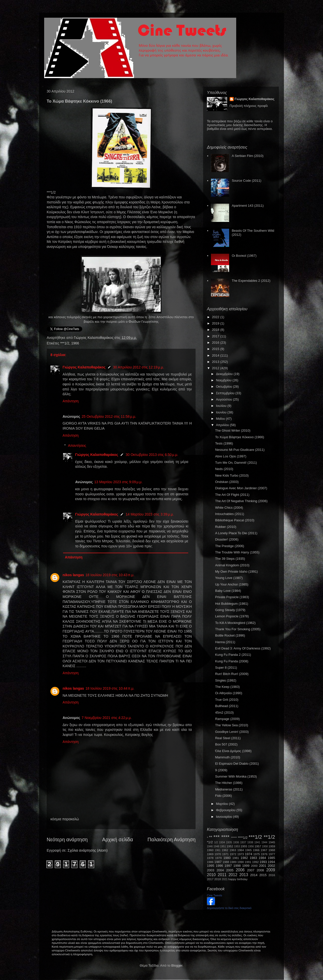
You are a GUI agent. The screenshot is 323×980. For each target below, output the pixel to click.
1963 (233, 850)
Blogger (177, 965)
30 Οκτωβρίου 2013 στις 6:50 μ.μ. (152, 455)
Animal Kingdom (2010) (232, 565)
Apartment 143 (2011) (248, 206)
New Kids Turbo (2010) (232, 475)
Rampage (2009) (227, 719)
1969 (210, 854)
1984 (262, 858)
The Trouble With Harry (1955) (237, 552)
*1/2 (210, 842)
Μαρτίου (223, 804)
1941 (257, 842)
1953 (237, 846)
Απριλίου (223, 425)
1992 (255, 862)
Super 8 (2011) (226, 668)
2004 (220, 870)
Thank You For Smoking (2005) (238, 629)
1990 (241, 862)
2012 (216, 368)
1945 (272, 842)
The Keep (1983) (227, 687)
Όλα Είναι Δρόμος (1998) (233, 751)
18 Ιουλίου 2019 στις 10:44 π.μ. (110, 688)
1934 (222, 842)
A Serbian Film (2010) (248, 156)
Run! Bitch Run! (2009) (232, 674)
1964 (240, 850)
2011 (222, 875)
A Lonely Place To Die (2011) (236, 533)
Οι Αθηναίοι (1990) (228, 693)
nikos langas (73, 575)
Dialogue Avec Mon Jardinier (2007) (241, 488)
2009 (271, 870)
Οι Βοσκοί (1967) (244, 256)
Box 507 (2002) (226, 744)
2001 (263, 866)
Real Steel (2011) (228, 738)
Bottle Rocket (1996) (230, 635)
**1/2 (269, 837)
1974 (248, 854)
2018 (216, 330)
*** (217, 837)
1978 (210, 858)
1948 (216, 846)
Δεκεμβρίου (225, 374)
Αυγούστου (225, 399)
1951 (223, 846)
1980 (227, 858)
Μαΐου (221, 419)
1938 (250, 842)
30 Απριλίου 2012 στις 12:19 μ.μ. (139, 367)
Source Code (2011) (246, 181)
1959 (272, 846)
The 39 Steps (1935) (230, 559)
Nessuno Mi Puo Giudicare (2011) (240, 450)
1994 (271, 862)
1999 (246, 866)
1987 (218, 862)
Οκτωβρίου (224, 387)
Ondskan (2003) (227, 482)
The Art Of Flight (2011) (232, 495)
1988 (226, 862)
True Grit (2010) (227, 700)
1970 (218, 854)
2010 (211, 875)
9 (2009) (221, 770)
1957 (258, 846)
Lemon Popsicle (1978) (232, 616)
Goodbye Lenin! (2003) (232, 732)
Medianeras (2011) (229, 789)
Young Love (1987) (229, 578)
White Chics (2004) (229, 508)
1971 (225, 854)
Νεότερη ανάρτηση (67, 839)
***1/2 (65, 343)
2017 (216, 336)
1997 (228, 866)
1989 (233, 862)
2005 (230, 870)
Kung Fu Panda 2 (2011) (233, 655)
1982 (244, 858)
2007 (251, 870)
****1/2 (243, 838)
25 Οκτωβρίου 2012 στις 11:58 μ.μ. (109, 416)
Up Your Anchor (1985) (232, 584)
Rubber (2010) (226, 527)
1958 (265, 846)
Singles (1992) (226, 680)
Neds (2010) (224, 469)
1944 (264, 842)
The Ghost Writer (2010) (233, 430)
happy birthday (238, 879)
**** (225, 837)
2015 (216, 349)
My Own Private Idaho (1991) (236, 571)
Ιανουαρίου (225, 817)
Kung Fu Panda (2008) (232, 661)
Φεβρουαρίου (226, 810)
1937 (243, 842)
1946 (210, 846)
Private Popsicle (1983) (232, 597)
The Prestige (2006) (230, 546)
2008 (260, 870)
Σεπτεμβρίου (226, 393)
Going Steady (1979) (230, 610)
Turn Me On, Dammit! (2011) (236, 463)
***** (234, 838)
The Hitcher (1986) (229, 783)
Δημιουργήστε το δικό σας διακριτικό (229, 908)
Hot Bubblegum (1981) (232, 604)
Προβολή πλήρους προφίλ (249, 106)
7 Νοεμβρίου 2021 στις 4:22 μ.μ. (107, 718)
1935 (229, 842)
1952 (230, 846)
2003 (211, 870)
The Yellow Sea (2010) (232, 725)
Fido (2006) (223, 796)
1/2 (216, 842)
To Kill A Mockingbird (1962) (235, 623)
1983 (253, 858)
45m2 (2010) (224, 713)
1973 (240, 854)
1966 (75, 343)
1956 (251, 846)
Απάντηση (71, 401)
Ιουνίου (222, 412)
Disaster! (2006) (227, 539)
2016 (216, 343)
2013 (216, 362)
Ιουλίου (222, 406)
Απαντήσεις (77, 446)
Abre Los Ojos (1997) (231, 456)
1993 (263, 862)
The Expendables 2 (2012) (251, 281)
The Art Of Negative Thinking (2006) (241, 501)
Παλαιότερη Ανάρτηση (172, 839)
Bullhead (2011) (227, 706)
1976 (264, 854)
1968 (272, 850)
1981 (236, 858)
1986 (210, 862)
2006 (240, 870)
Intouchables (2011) (230, 514)
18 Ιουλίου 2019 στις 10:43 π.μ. (110, 575)
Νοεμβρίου (224, 380)
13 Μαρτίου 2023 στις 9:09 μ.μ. (118, 482)
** (211, 837)
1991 (248, 862)
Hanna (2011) (225, 642)
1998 (237, 866)
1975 (257, 854)
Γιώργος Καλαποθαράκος (94, 338)
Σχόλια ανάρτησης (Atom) (88, 850)
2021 (225, 879)
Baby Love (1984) (228, 591)
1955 (244, 846)
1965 (248, 850)
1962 (225, 850)
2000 (254, 866)
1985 (271, 858)
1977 (272, 854)
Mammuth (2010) (227, 757)
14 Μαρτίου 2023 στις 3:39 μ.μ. (150, 514)
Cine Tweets (214, 895)
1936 (236, 842)
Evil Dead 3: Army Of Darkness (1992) (243, 648)
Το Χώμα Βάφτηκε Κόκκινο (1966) (239, 437)
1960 (210, 850)
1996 (219, 866)
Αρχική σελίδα (118, 839)
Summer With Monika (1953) (236, 776)
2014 (216, 355)
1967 (264, 850)
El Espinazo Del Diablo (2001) (237, 764)
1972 (233, 854)
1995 (211, 866)
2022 (216, 317)
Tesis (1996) (224, 443)
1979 (219, 858)
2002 (271, 866)
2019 (216, 323)
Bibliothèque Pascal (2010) (235, 520)
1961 (218, 850)
